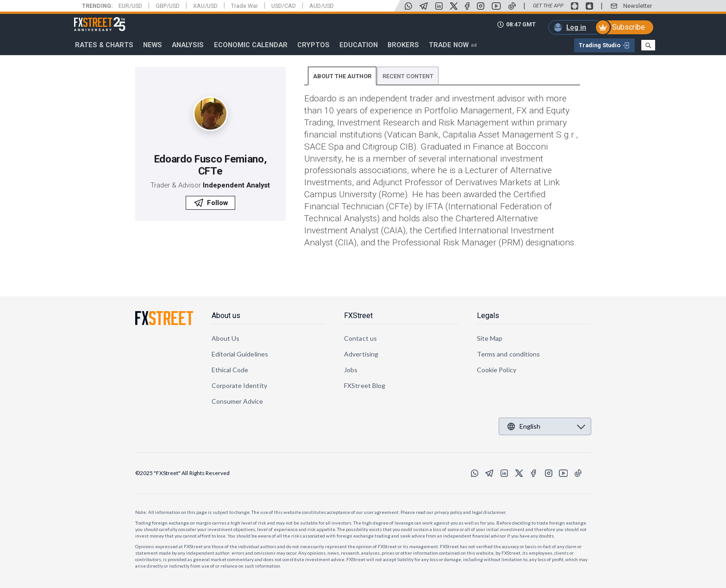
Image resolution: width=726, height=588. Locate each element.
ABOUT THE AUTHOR (342, 76)
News (153, 45)
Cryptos (313, 45)
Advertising (361, 354)
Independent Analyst (236, 185)
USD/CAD (284, 6)
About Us (226, 338)
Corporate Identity (239, 385)
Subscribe (629, 27)
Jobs (351, 370)
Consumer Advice (238, 401)
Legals (488, 316)
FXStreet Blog (365, 385)
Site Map (490, 338)
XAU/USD (205, 6)
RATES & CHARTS (104, 45)
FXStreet (89, 19)
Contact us (360, 338)
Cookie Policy (497, 370)
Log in (576, 27)
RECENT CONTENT (408, 76)
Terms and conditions (508, 354)
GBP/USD (168, 6)
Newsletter (638, 6)
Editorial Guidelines (240, 354)
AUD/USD (322, 6)
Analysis (188, 45)
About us (226, 316)
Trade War (244, 6)
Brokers (403, 45)
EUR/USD (130, 6)
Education (359, 45)
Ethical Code (230, 370)
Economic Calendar (251, 45)
